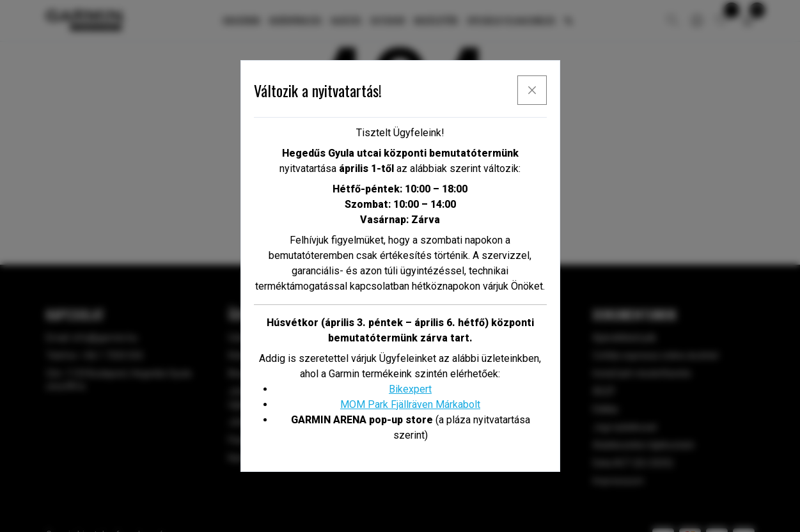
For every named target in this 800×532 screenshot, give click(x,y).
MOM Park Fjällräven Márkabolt (410, 404)
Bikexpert (410, 389)
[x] (532, 90)
